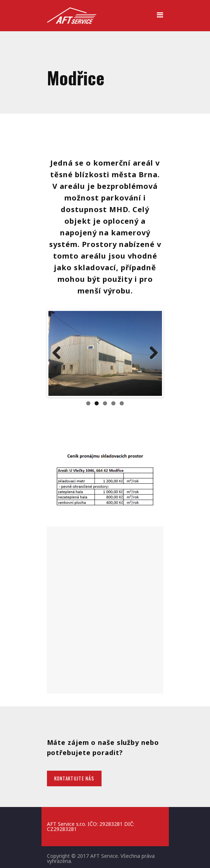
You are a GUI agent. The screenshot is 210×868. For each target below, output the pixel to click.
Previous (59, 353)
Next (151, 353)
